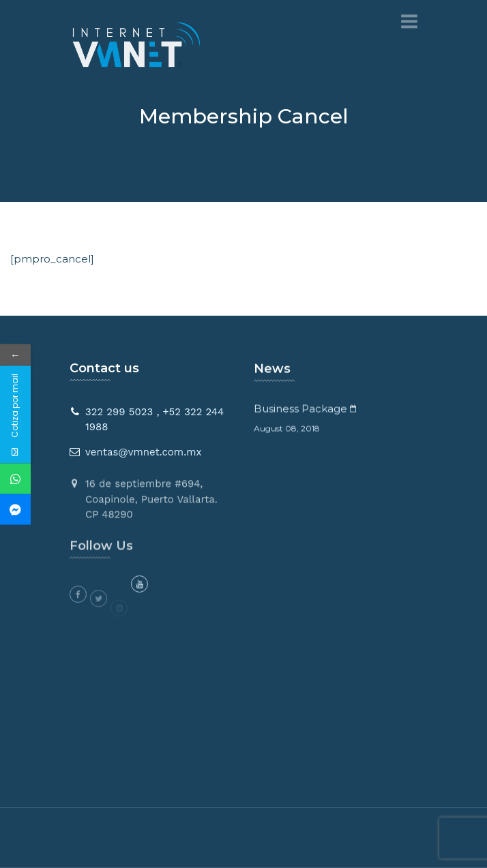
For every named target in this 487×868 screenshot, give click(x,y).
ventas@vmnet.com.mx (143, 452)
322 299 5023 (119, 412)
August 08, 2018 (287, 431)
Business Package (300, 411)
